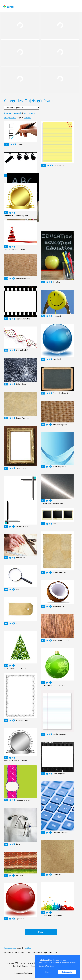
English (16, 966)
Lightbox (10, 963)
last (30, 118)
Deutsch (25, 966)
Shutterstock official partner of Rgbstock (28, 973)
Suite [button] (52, 966)
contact (23, 963)
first (6, 118)
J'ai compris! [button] (67, 972)
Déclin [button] (48, 972)
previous (12, 118)
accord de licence (35, 963)
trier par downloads (13, 113)
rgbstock (8, 7)
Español (34, 966)
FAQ (17, 963)
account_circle (15, 144)
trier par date (29, 113)
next (26, 118)
